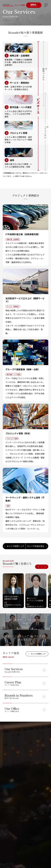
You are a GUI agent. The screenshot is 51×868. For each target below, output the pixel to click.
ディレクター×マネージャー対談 (26, 622)
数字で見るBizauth (19, 697)
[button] (38, 567)
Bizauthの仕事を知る (14, 670)
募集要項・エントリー (34, 5)
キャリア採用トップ (14, 546)
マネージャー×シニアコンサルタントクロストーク (26, 638)
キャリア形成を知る (37, 546)
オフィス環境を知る (12, 710)
